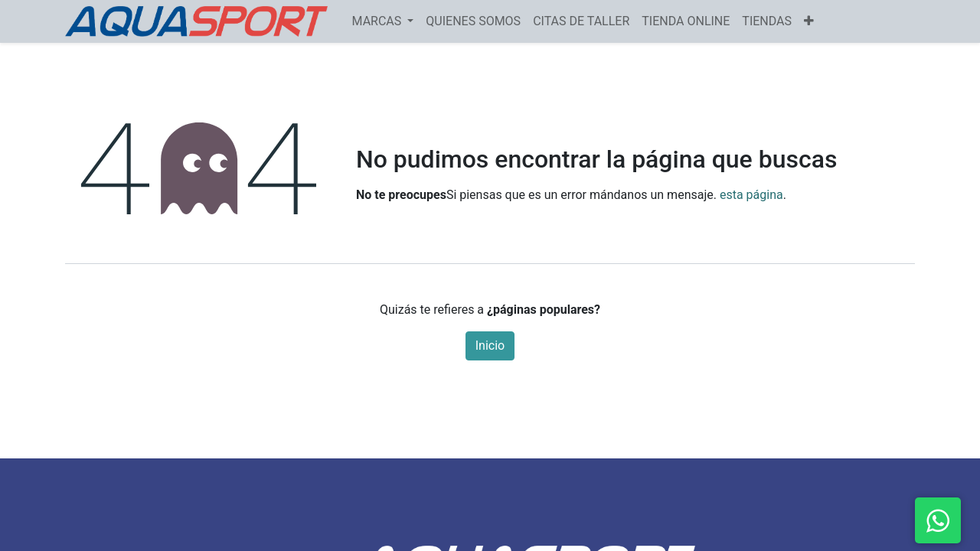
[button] (809, 21)
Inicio (490, 346)
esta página (751, 195)
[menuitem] (473, 21)
